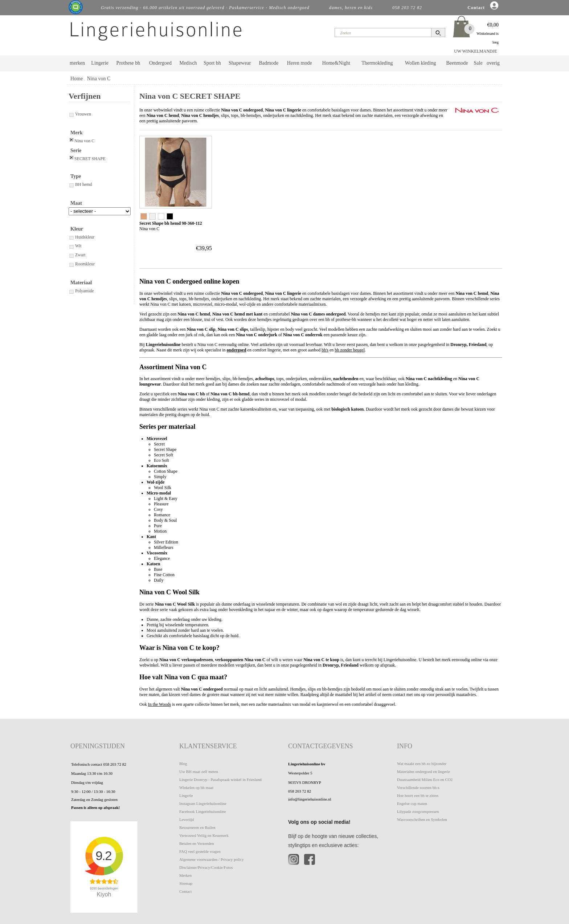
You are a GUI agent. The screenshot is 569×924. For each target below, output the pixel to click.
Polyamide (81, 291)
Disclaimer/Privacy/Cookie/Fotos (206, 867)
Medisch (188, 63)
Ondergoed (160, 63)
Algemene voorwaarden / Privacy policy (212, 859)
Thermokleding (377, 63)
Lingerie (100, 63)
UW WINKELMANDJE (476, 51)
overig (493, 63)
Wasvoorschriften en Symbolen (422, 819)
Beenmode (457, 63)
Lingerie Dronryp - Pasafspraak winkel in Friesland (220, 780)
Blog (183, 764)
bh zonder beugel (350, 350)
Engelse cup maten (412, 803)
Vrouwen (80, 114)
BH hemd (80, 184)
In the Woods (159, 704)
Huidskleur (81, 237)
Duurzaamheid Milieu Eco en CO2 (425, 780)
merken (77, 63)
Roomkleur (82, 264)
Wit (75, 246)
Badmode (269, 63)
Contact (185, 891)
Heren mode (300, 63)
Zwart (77, 255)
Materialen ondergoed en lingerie (423, 772)
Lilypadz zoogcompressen (418, 811)
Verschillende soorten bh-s (418, 787)
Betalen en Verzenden (197, 843)
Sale (478, 63)
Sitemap (186, 883)
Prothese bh (128, 63)
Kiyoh (104, 894)
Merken (185, 875)
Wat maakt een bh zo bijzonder (422, 764)
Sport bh (212, 63)
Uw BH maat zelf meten (199, 772)
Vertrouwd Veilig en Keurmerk (204, 835)
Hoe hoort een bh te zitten (418, 795)
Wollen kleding (421, 63)
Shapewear (240, 63)
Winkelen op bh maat (196, 787)
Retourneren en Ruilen (197, 827)
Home (77, 79)
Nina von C (99, 79)
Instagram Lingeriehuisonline (203, 803)
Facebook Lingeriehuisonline (203, 811)
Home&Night (336, 63)
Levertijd (187, 819)
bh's (325, 350)
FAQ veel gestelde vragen (200, 851)
